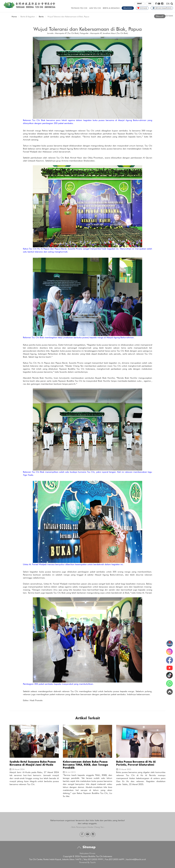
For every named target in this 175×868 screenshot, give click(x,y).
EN (168, 3)
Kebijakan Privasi (87, 853)
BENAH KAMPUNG (162, 8)
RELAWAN (128, 8)
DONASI (142, 8)
